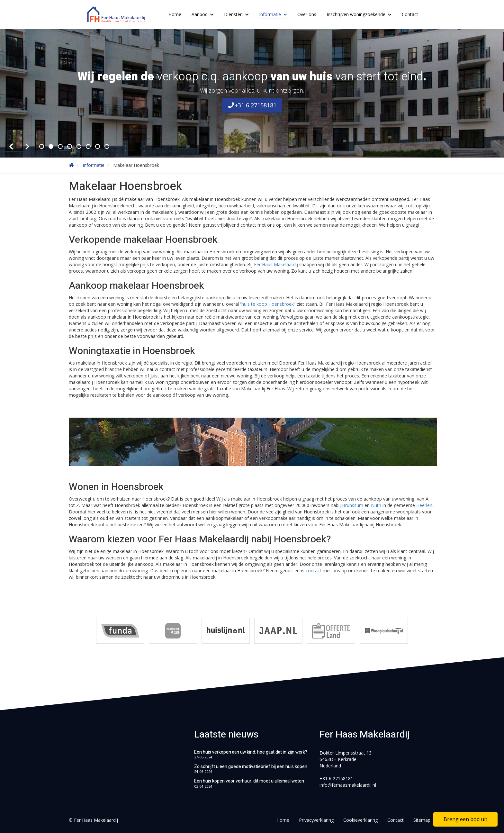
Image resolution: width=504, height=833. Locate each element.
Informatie (273, 14)
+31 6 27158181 (252, 105)
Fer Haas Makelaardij (277, 264)
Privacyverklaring (316, 820)
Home (175, 14)
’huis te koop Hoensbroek (267, 304)
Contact (410, 14)
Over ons (307, 14)
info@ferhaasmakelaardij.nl (348, 785)
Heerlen (424, 505)
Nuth (377, 505)
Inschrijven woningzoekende (359, 14)
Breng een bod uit (465, 819)
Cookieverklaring (360, 820)
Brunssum (353, 505)
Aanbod (203, 14)
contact (314, 570)
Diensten (236, 14)
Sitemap (422, 820)
